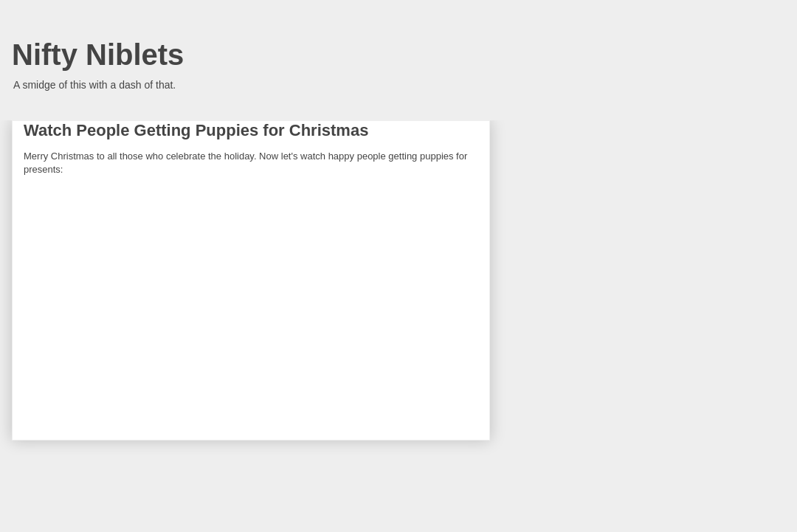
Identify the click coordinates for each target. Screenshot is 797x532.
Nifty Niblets (98, 55)
